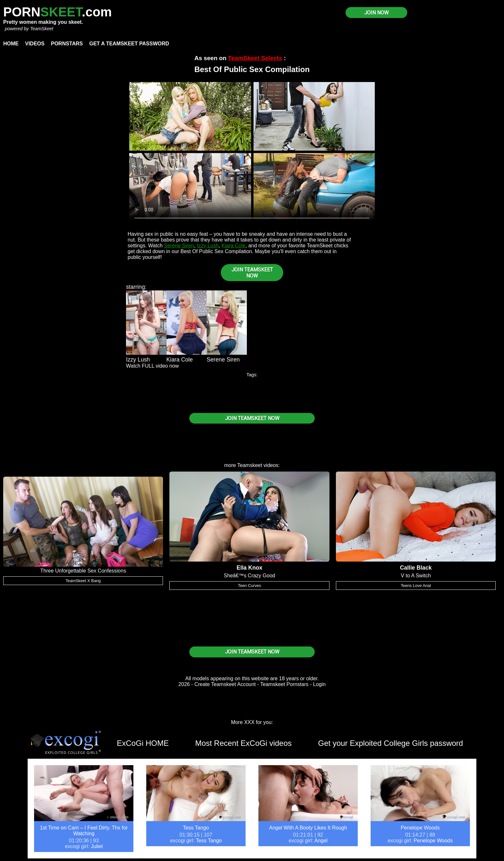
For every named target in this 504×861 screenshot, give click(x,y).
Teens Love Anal (416, 586)
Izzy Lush (208, 246)
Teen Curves (249, 586)
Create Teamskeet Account (225, 684)
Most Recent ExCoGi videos (243, 743)
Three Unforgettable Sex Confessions (83, 571)
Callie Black (416, 568)
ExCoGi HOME (143, 743)
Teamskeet (250, 465)
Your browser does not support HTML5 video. (252, 151)
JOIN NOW (376, 13)
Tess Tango (196, 828)
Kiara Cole (234, 246)
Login (319, 684)
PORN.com (58, 12)
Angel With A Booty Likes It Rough (308, 828)
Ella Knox (249, 568)
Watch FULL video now (152, 366)
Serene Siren (179, 246)
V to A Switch (416, 576)
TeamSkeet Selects (255, 58)
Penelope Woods (420, 828)
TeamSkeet (41, 29)
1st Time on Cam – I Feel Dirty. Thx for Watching (84, 831)
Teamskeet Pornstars (284, 684)
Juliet (97, 846)
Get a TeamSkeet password (129, 44)
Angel (321, 841)
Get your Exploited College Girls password (391, 743)
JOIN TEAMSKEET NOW (252, 273)
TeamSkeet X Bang (83, 581)
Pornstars (67, 44)
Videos (35, 44)
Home (11, 44)
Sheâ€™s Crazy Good (249, 576)
